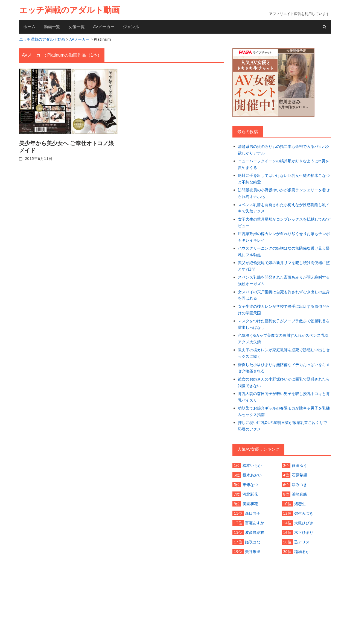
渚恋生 (300, 504)
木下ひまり (304, 532)
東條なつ (250, 485)
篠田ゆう (299, 466)
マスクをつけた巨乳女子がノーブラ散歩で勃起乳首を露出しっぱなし (284, 324)
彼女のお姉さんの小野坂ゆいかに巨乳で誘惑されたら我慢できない (284, 382)
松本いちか (252, 466)
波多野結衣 (255, 532)
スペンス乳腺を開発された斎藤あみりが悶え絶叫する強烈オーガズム (284, 280)
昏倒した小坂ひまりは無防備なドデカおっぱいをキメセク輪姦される (284, 368)
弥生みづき (304, 513)
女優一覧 (77, 27)
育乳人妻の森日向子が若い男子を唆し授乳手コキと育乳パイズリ (284, 397)
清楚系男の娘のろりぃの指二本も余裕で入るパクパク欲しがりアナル (284, 150)
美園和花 (250, 504)
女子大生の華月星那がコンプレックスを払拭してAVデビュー (284, 223)
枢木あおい (252, 475)
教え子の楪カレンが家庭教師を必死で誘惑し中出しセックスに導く (284, 353)
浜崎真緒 (299, 494)
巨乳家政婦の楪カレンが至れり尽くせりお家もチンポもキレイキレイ (284, 237)
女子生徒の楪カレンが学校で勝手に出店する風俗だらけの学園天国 (284, 310)
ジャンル (131, 27)
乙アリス (302, 542)
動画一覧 (52, 27)
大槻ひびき (304, 523)
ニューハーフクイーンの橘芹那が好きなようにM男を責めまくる (284, 164)
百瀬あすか (255, 523)
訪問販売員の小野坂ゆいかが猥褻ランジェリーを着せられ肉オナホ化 (284, 193)
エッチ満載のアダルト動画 (69, 10)
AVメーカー (104, 27)
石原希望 (299, 475)
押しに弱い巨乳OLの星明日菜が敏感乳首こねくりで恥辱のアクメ (282, 426)
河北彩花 (250, 494)
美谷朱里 (253, 552)
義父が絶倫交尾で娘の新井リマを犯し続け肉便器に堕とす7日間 (284, 266)
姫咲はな (253, 542)
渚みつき (299, 485)
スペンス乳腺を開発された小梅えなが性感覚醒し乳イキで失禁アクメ (284, 208)
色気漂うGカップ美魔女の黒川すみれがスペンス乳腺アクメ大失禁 (283, 339)
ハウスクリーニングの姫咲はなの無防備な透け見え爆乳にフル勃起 (284, 251)
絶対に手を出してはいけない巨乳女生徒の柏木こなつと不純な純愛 (284, 179)
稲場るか (302, 552)
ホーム (29, 27)
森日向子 (253, 513)
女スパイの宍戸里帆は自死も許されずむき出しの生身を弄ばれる (284, 295)
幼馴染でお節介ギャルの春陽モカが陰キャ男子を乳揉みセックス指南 (284, 411)
